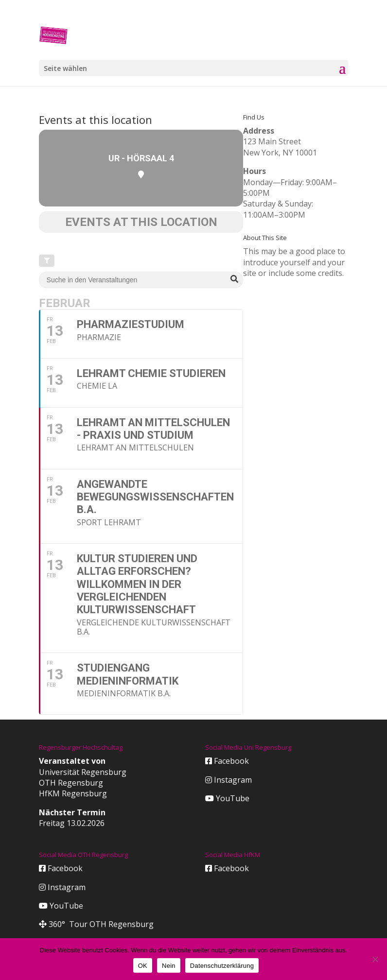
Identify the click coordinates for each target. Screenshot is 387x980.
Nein (169, 966)
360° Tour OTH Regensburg (96, 924)
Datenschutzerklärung (222, 966)
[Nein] (375, 959)
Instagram (229, 780)
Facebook (227, 761)
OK (143, 966)
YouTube (227, 798)
